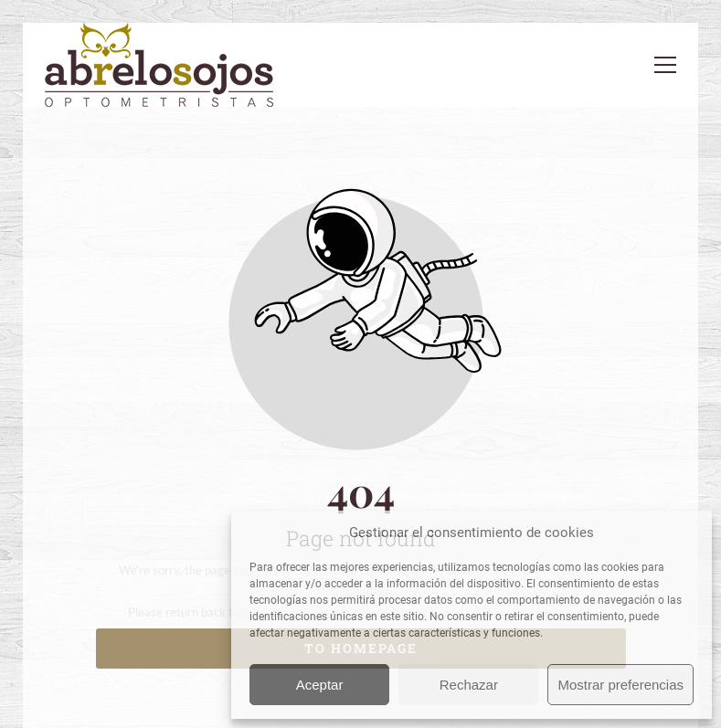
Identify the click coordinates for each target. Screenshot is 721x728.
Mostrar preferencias (620, 685)
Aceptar (320, 685)
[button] (665, 65)
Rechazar (469, 685)
